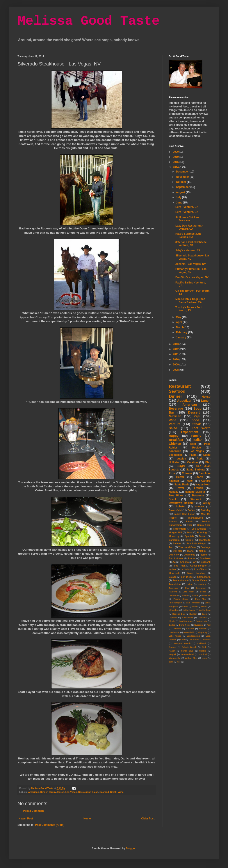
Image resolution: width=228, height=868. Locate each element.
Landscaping (193, 636)
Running (202, 532)
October (181, 182)
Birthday (206, 510)
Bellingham (205, 610)
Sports (199, 477)
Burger (181, 466)
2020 (176, 152)
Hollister (174, 462)
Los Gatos (194, 640)
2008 (176, 370)
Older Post (148, 819)
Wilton (204, 606)
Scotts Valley (199, 580)
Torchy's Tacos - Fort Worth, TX (189, 309)
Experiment (190, 432)
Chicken (175, 444)
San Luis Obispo (196, 543)
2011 (176, 354)
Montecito (205, 540)
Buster (203, 536)
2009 (176, 365)
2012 (176, 349)
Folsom (190, 629)
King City (203, 632)
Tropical (203, 654)
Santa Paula (182, 485)
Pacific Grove (181, 599)
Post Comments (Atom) (50, 825)
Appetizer (184, 401)
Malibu (203, 551)
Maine (185, 595)
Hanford (173, 592)
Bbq (208, 462)
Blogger (131, 848)
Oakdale (206, 595)
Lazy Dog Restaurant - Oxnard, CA (189, 227)
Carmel (190, 540)
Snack (173, 499)
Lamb (189, 521)
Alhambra (174, 610)
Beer (193, 444)
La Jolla (185, 569)
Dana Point (185, 625)
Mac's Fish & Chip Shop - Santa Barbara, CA (191, 301)
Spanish (189, 536)
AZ (174, 562)
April (179, 322)
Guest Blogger (198, 566)
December (183, 172)
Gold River (174, 632)
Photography (175, 603)
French (199, 488)
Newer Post (26, 819)
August (181, 192)
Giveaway (201, 588)
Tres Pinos (176, 496)
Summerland (187, 654)
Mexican (175, 416)
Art (195, 562)
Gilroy (207, 503)
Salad (95, 792)
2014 (176, 167)
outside (181, 459)
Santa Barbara (196, 470)
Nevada (207, 640)
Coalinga (205, 547)
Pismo (203, 555)
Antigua (199, 507)
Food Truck (179, 566)
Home (87, 819)
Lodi (183, 640)
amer (204, 658)
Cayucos (202, 617)
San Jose (205, 473)
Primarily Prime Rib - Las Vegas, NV (191, 271)
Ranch (172, 651)
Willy (194, 606)
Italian (198, 440)
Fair (187, 588)
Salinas (177, 543)
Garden (203, 629)
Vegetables (176, 455)
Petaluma (198, 496)
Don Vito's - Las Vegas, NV (192, 277)
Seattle (203, 651)
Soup (198, 409)
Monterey (174, 536)
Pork (200, 459)
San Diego (187, 577)
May (179, 317)
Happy (52, 792)
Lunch (206, 401)
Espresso (174, 588)
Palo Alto (201, 599)
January (181, 338)
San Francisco (193, 603)
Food (195, 420)
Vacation (192, 462)
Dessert (194, 412)
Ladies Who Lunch (184, 514)
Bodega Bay (179, 614)
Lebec (203, 592)
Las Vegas (71, 792)
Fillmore (177, 629)
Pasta (193, 455)
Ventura (175, 424)
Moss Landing (196, 573)
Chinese (187, 473)
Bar (171, 412)
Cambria (202, 584)
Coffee (191, 510)
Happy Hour (203, 485)
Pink (204, 647)
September (183, 187)
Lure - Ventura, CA (187, 207)
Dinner (44, 792)
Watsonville (175, 658)
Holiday (174, 492)
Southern (205, 558)
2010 (176, 360)
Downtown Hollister (182, 503)
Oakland (201, 643)
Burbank (206, 562)
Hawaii (180, 477)
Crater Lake (202, 621)
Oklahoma (190, 555)
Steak (113, 792)
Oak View (174, 555)
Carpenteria (180, 529)
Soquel (172, 654)
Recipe (197, 448)
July (179, 197)
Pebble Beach (189, 647)
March (180, 327)
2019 (176, 157)
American (33, 792)
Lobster (181, 507)
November (183, 177)
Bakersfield (175, 510)
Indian (172, 569)
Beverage (176, 409)
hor (179, 662)
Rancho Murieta (195, 492)
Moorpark (174, 573)
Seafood (104, 792)
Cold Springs (185, 621)
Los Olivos (200, 569)
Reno (190, 532)
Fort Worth (201, 428)
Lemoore (173, 595)
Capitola (173, 617)
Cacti (204, 614)
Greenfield (189, 632)
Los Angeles (199, 529)
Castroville (188, 617)
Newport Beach (182, 643)
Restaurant (84, 792)
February (182, 332)
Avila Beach (189, 610)
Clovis (172, 621)
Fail (209, 625)
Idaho (190, 551)
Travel (180, 488)
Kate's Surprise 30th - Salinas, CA (189, 235)
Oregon (173, 647)
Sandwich (175, 451)
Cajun (190, 584)
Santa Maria (204, 577)
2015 (176, 162)
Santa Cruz (187, 651)
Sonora (191, 558)
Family (196, 436)
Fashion (174, 481)
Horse (61, 792)
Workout (196, 499)
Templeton (175, 584)
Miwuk (195, 595)
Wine (121, 792)
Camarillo (174, 540)
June (179, 203)
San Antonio (176, 558)
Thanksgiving (195, 518)
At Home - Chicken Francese (187, 219)
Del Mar (177, 551)
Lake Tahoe (175, 636)
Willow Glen (191, 658)
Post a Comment (33, 811)
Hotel (190, 481)
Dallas (172, 625)
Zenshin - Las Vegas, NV (191, 264)
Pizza (172, 473)
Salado (173, 577)
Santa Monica (180, 580)
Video (185, 606)
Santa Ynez (204, 525)
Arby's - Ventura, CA (188, 251)
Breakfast (176, 440)
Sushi (207, 455)
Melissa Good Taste (89, 21)
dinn (171, 662)
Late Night (189, 592)
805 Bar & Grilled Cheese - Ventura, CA (192, 244)
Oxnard (206, 481)
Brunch (173, 521)
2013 (176, 344)
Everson (199, 625)
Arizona (184, 562)
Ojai (197, 416)
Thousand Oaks (187, 547)
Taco (171, 547)
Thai (189, 525)
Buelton (193, 614)
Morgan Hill (175, 532)
